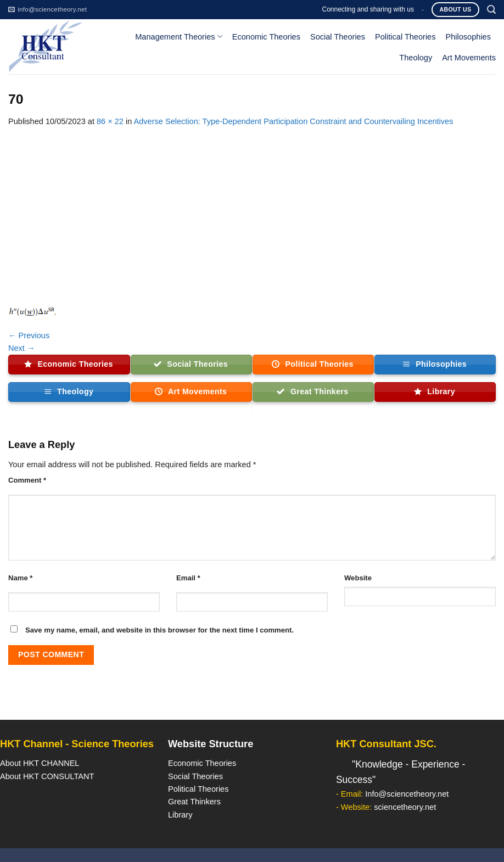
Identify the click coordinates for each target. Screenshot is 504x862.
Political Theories (405, 37)
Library (180, 815)
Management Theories (178, 37)
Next (22, 348)
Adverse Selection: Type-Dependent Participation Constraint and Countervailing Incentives (294, 121)
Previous (29, 335)
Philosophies (469, 37)
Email (188, 578)
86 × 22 (110, 121)
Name (20, 578)
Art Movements (469, 58)
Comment (27, 480)
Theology (416, 58)
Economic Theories (266, 37)
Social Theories (338, 37)
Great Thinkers (194, 802)
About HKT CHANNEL (40, 763)
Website (358, 578)
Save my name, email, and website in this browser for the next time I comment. (159, 630)
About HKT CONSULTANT (47, 776)
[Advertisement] (252, 210)
